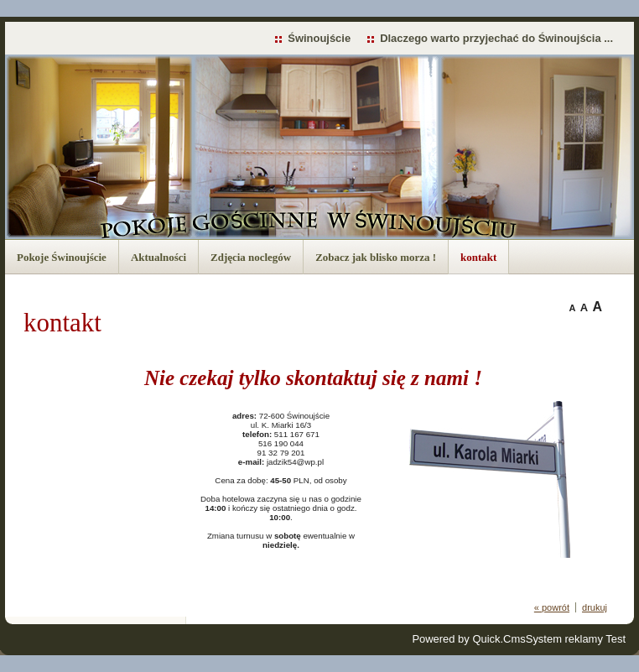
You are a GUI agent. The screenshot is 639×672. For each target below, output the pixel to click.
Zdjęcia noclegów (251, 257)
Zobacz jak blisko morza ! (376, 257)
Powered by (468, 639)
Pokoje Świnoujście (62, 257)
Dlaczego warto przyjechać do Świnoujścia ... (496, 38)
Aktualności (158, 257)
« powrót (552, 607)
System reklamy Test (576, 639)
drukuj (595, 607)
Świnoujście (319, 38)
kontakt (478, 257)
